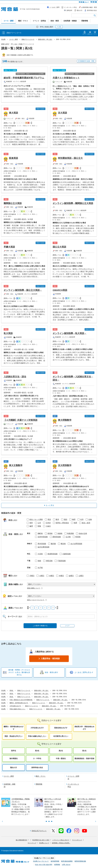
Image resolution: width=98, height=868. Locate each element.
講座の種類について (35, 588)
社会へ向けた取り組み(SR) (44, 865)
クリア (67, 626)
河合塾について (44, 843)
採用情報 (57, 865)
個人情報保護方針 (22, 840)
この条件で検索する (40, 626)
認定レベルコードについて (37, 600)
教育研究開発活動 (80, 861)
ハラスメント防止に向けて (61, 840)
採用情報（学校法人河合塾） (61, 843)
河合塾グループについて (41, 861)
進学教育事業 (55, 861)
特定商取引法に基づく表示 (41, 840)
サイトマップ (32, 843)
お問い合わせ (66, 865)
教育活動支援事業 (67, 861)
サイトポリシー (77, 840)
